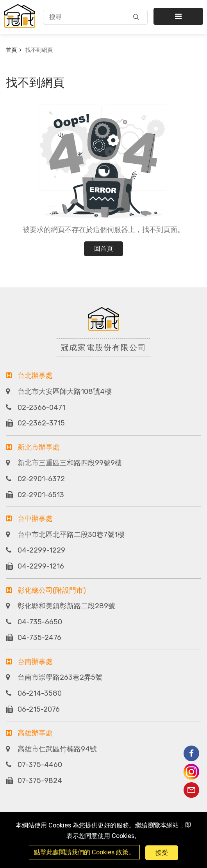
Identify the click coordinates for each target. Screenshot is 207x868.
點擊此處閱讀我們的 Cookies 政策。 (84, 852)
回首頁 (103, 249)
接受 (162, 853)
